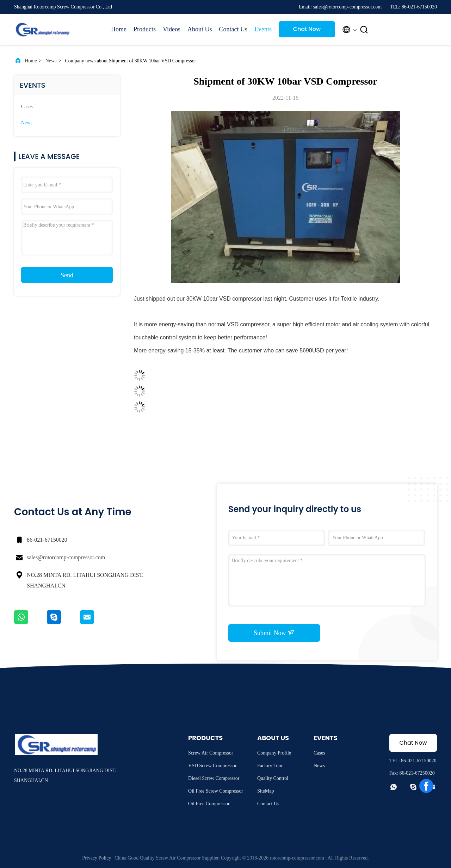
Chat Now (307, 29)
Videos (172, 29)
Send (67, 275)
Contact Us (233, 29)
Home (119, 29)
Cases (27, 107)
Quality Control (273, 778)
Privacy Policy (97, 858)
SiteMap (265, 791)
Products (145, 29)
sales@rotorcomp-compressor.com (66, 557)
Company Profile (274, 753)
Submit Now (274, 633)
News (51, 61)
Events (263, 29)
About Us (200, 29)
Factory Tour (270, 766)
